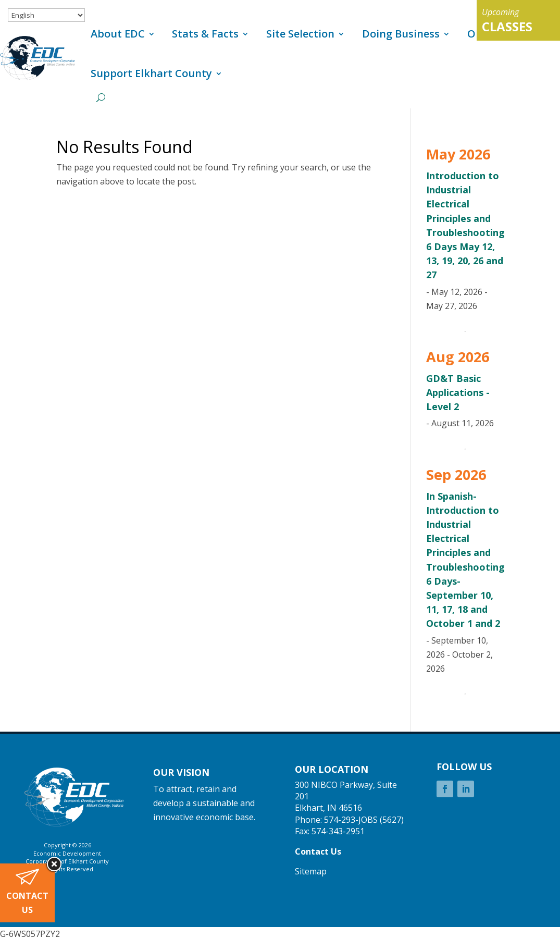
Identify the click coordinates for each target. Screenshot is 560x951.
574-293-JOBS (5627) (364, 820)
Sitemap (311, 871)
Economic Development (67, 853)
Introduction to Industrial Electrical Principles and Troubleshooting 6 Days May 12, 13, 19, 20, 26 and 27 (465, 225)
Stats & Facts (205, 34)
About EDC (118, 34)
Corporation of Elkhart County (67, 861)
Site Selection (300, 34)
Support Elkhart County (151, 73)
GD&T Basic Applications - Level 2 (458, 392)
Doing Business (401, 34)
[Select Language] (46, 15)
